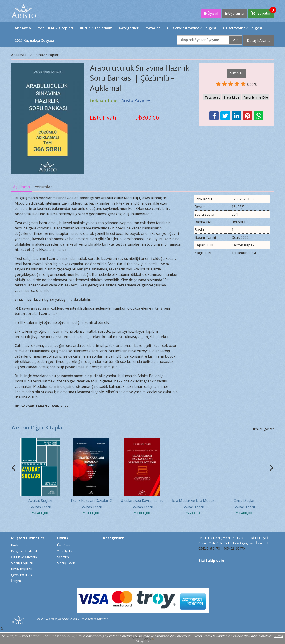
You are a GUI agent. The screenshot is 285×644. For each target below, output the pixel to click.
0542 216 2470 (209, 548)
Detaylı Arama (259, 40)
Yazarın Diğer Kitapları (38, 427)
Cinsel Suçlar (244, 501)
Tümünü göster (262, 429)
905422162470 (234, 548)
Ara (236, 40)
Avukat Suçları (40, 501)
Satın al (236, 73)
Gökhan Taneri (40, 507)
